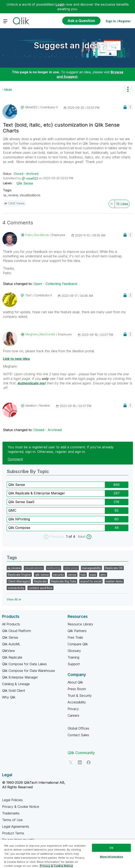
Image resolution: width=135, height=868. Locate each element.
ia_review (11, 195)
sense (72, 575)
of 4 (72, 537)
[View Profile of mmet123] (31, 107)
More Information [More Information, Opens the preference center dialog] (111, 857)
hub (83, 575)
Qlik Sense (25, 183)
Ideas (8, 89)
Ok (111, 848)
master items (114, 581)
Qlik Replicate (12, 657)
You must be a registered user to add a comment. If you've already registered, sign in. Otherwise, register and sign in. (61, 449)
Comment (15, 459)
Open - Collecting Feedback (55, 284)
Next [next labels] (82, 537)
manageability (91, 568)
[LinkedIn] (80, 762)
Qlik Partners (77, 631)
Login (60, 4)
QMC (12, 510)
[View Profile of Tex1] (28, 295)
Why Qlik (9, 697)
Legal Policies (12, 800)
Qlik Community (81, 753)
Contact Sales (78, 735)
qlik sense (42, 575)
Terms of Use (12, 820)
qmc (103, 575)
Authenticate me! (31, 383)
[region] (67, 854)
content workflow (40, 588)
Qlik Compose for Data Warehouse (28, 671)
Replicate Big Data (64, 581)
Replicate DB (114, 568)
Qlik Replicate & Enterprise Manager (37, 493)
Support (74, 664)
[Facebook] (89, 762)
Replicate (40, 581)
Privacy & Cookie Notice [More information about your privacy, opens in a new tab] (56, 866)
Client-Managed (19, 581)
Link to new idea (16, 359)
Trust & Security (80, 696)
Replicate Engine (19, 575)
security (58, 575)
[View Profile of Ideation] (31, 406)
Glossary (74, 651)
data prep (71, 568)
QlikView (9, 651)
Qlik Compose (19, 528)
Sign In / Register (118, 21)
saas (93, 575)
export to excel (91, 581)
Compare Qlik (78, 644)
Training (73, 657)
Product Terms (13, 833)
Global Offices (78, 728)
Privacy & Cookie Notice (21, 807)
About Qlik (75, 682)
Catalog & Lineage (16, 684)
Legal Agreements (16, 826)
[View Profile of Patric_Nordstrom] (37, 235)
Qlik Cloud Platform (17, 631)
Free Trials (75, 637)
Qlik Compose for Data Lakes (24, 664)
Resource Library (80, 624)
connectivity (16, 588)
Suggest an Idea (67, 45)
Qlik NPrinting (19, 519)
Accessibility (77, 702)
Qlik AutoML (11, 644)
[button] (130, 107)
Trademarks (11, 813)
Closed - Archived (26, 174)
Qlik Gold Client (14, 691)
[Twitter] (71, 762)
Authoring (54, 568)
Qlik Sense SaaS (21, 502)
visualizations (30, 195)
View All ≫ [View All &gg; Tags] (14, 599)
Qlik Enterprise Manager (20, 677)
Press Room (77, 689)
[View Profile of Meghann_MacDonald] (40, 334)
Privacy (73, 709)
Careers (73, 715)
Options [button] (128, 89)
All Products (11, 624)
